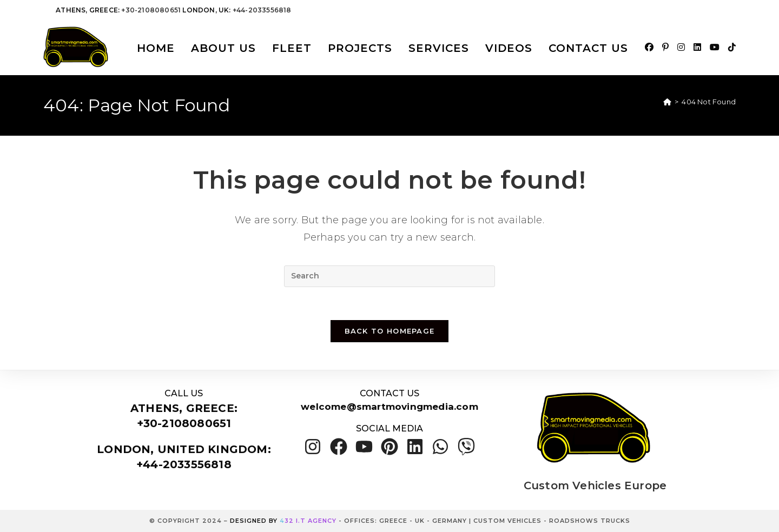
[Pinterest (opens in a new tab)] (665, 47)
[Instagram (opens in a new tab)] (681, 47)
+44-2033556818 (262, 10)
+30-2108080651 (151, 10)
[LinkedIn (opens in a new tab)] (697, 47)
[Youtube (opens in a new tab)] (715, 47)
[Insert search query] (389, 276)
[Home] (667, 102)
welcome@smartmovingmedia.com (389, 407)
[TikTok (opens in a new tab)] (732, 47)
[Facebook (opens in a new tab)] (649, 47)
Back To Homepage (390, 331)
